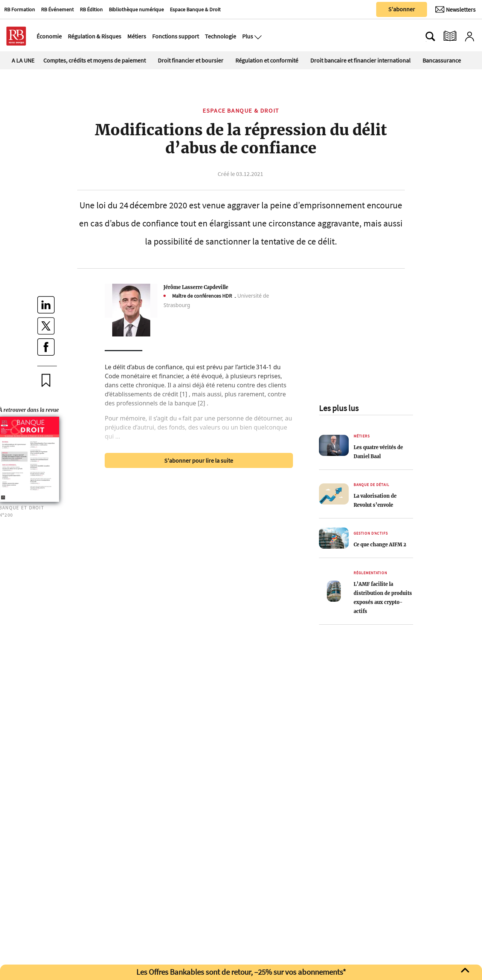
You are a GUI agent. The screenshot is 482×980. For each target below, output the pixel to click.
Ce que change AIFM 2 (380, 544)
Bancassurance (442, 60)
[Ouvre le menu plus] (257, 36)
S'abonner (402, 9)
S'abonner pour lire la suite (199, 460)
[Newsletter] (455, 9)
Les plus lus (339, 408)
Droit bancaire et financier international (360, 60)
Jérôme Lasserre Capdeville (196, 287)
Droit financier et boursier (191, 60)
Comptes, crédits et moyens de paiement (95, 60)
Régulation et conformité (267, 60)
